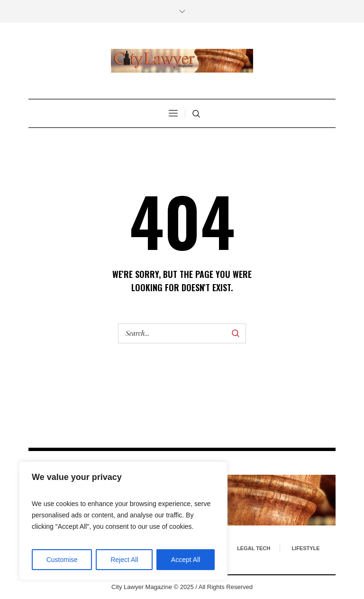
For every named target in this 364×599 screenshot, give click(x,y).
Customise (62, 560)
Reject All (124, 560)
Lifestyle (305, 548)
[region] (123, 521)
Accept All (186, 560)
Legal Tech (254, 548)
